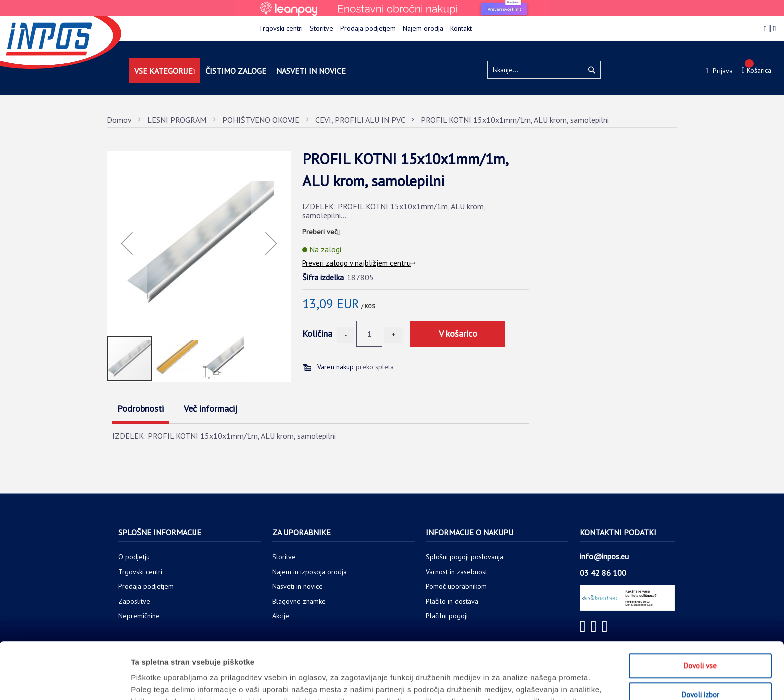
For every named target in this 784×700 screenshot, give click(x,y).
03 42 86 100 (603, 573)
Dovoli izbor (701, 641)
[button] (127, 243)
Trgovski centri (281, 28)
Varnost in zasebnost (457, 572)
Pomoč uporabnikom (456, 586)
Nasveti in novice (298, 586)
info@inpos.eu (604, 556)
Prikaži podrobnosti (521, 680)
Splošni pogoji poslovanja (465, 557)
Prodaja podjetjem (368, 28)
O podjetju (134, 557)
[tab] (146, 410)
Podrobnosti (141, 408)
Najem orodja (423, 28)
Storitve (322, 28)
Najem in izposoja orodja (310, 572)
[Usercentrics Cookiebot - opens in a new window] (65, 681)
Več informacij (211, 408)
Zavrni (700, 669)
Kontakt (461, 28)
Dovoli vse (700, 612)
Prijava (722, 71)
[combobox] (544, 70)
